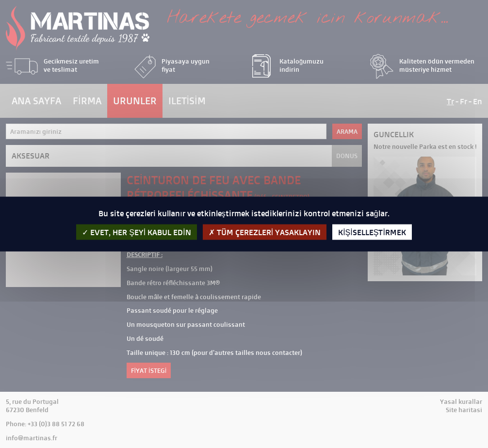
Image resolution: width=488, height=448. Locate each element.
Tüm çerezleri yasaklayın (265, 232)
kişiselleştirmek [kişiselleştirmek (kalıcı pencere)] (372, 232)
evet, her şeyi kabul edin (137, 232)
